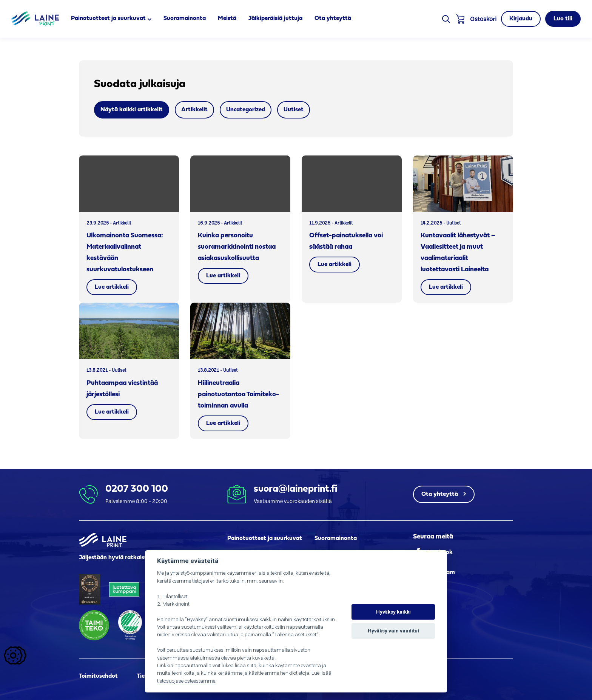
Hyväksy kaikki (393, 612)
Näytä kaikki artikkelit (132, 110)
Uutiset (294, 110)
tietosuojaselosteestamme (186, 681)
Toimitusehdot (98, 676)
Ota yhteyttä (333, 18)
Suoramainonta (185, 18)
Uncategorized (246, 110)
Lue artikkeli (112, 287)
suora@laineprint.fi (295, 489)
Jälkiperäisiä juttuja (275, 18)
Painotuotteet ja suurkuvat (108, 18)
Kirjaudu (521, 19)
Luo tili (563, 19)
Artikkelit (194, 110)
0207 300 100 (137, 489)
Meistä (227, 18)
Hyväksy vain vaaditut (393, 631)
